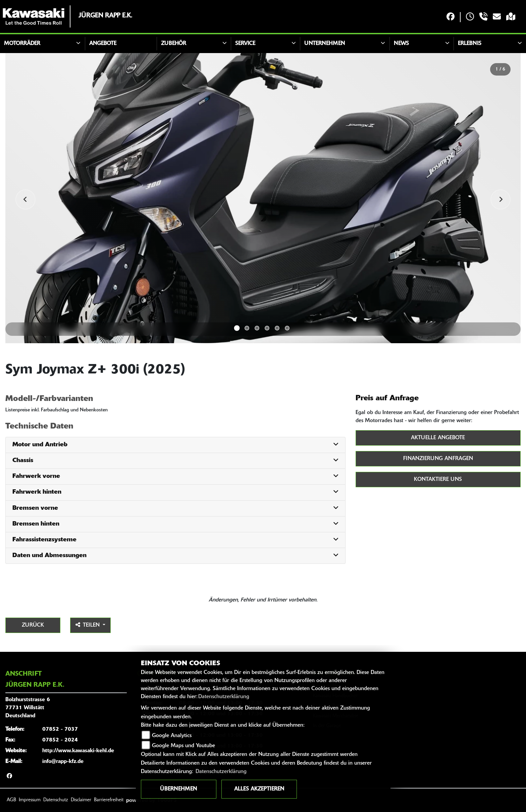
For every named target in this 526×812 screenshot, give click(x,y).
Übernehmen (178, 789)
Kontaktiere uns (438, 480)
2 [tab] (247, 328)
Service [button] (245, 44)
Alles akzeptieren (259, 789)
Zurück (33, 625)
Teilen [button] (88, 625)
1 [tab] (237, 328)
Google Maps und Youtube (183, 746)
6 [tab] (287, 328)
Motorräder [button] (22, 44)
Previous (25, 199)
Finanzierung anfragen (438, 459)
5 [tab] (277, 328)
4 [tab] (267, 328)
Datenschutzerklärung (224, 697)
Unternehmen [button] (325, 44)
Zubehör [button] (174, 44)
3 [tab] (257, 328)
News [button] (401, 44)
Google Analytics (172, 736)
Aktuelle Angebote (438, 438)
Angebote (103, 44)
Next (501, 199)
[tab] (175, 445)
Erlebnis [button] (470, 44)
